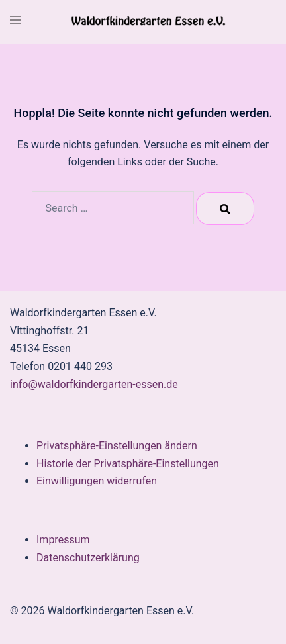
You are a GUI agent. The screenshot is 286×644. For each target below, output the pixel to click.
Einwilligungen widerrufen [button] (97, 481)
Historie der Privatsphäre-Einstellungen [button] (128, 464)
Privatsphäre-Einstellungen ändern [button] (117, 446)
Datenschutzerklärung (88, 558)
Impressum (63, 540)
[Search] (225, 208)
